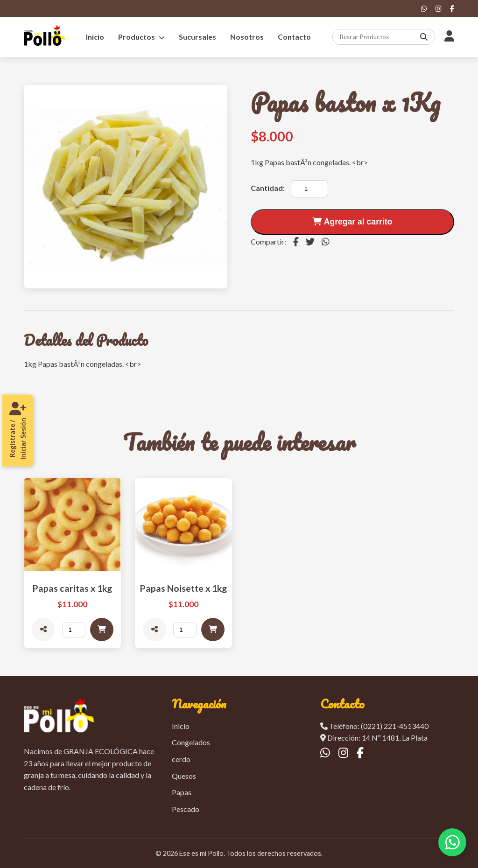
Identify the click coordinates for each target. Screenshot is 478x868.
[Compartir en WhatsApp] (326, 242)
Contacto (294, 37)
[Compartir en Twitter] (310, 242)
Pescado (186, 809)
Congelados (191, 742)
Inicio (95, 37)
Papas (182, 792)
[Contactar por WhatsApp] (452, 842)
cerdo (181, 759)
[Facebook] (452, 9)
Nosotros (247, 37)
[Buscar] (425, 37)
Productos (141, 37)
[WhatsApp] (424, 9)
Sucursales (197, 37)
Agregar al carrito (352, 222)
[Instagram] (439, 9)
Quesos (184, 776)
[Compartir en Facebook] (296, 242)
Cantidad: (268, 188)
